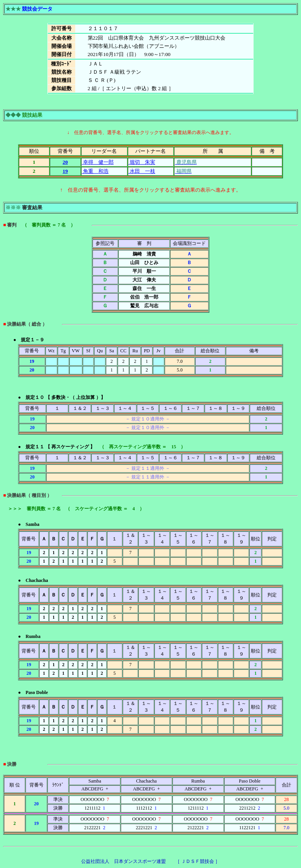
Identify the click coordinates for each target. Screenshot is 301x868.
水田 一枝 (142, 171)
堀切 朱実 (142, 162)
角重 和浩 (95, 171)
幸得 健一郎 (98, 162)
